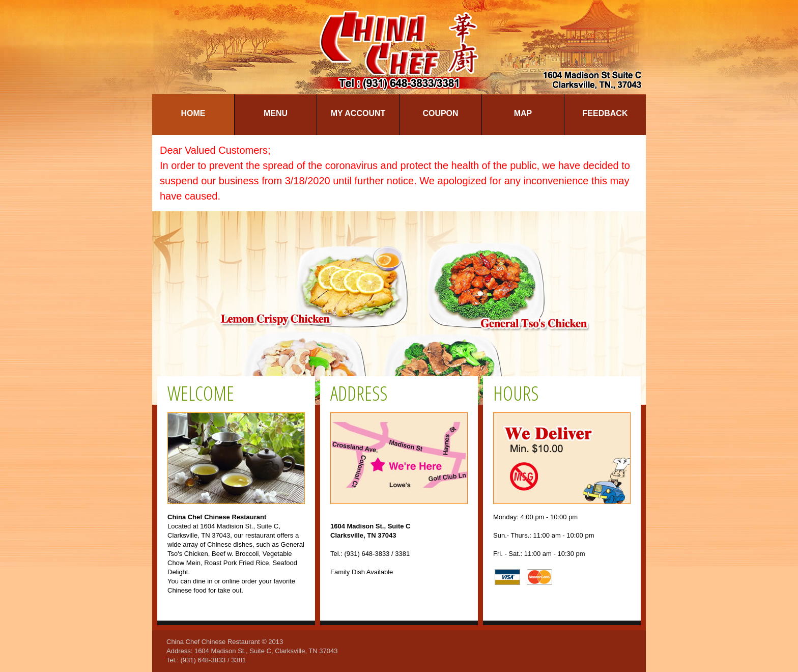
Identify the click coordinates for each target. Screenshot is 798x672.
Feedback (605, 113)
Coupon (440, 113)
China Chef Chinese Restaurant (213, 642)
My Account (358, 113)
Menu (276, 113)
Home (193, 113)
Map (523, 113)
